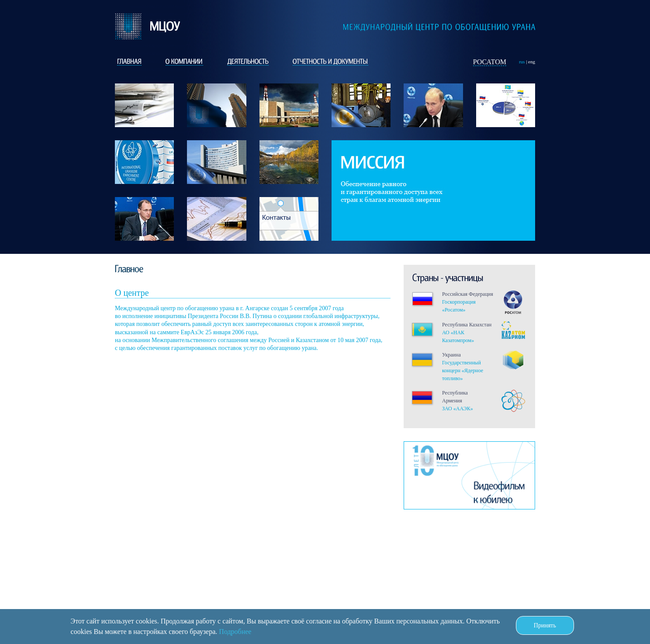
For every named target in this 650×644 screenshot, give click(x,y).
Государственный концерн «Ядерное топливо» (463, 370)
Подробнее (235, 632)
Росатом (490, 62)
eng (532, 62)
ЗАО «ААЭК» (458, 409)
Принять (545, 625)
